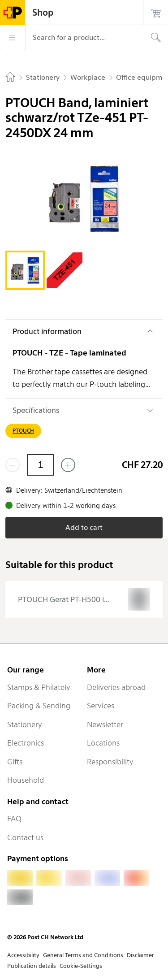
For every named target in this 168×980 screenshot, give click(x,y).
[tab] (25, 270)
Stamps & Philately (39, 687)
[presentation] (84, 599)
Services (101, 706)
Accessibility (23, 955)
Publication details (32, 966)
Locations (103, 743)
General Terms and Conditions (83, 955)
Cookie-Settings (81, 966)
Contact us (25, 837)
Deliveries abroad (116, 687)
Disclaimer (140, 955)
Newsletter (105, 724)
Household (26, 780)
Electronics (26, 743)
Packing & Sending (39, 706)
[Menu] (13, 38)
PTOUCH (23, 431)
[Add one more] (68, 465)
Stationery (25, 724)
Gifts (15, 762)
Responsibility (110, 762)
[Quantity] (40, 465)
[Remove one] (13, 465)
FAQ (14, 819)
